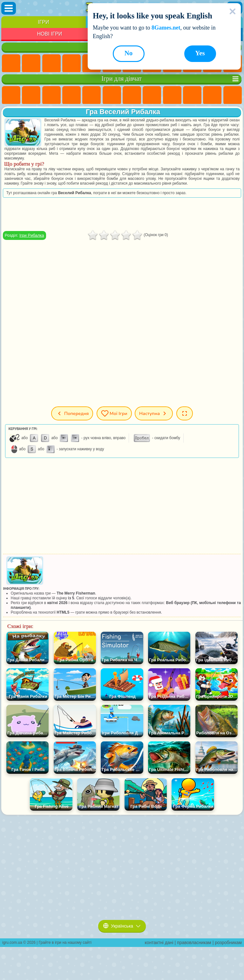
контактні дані (159, 943)
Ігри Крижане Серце (192, 95)
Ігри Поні (11, 95)
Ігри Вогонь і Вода (51, 95)
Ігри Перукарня (233, 95)
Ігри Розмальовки (152, 95)
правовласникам (194, 943)
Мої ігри (114, 413)
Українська (122, 926)
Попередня (72, 413)
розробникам (228, 943)
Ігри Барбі (71, 95)
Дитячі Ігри (71, 64)
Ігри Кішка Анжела (172, 95)
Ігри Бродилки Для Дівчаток (132, 95)
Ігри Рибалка (32, 235)
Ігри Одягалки (212, 95)
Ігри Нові (11, 64)
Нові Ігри (49, 34)
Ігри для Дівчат (31, 64)
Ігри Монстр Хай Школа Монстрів (112, 95)
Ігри (43, 22)
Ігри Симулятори (51, 64)
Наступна (154, 413)
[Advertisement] (122, 214)
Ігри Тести (91, 95)
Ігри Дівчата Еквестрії (31, 95)
